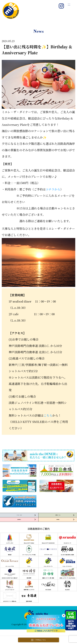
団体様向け (19, 530)
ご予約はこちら (38, 640)
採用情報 (58, 530)
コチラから (53, 189)
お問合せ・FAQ (58, 519)
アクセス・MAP (19, 519)
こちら (48, 415)
